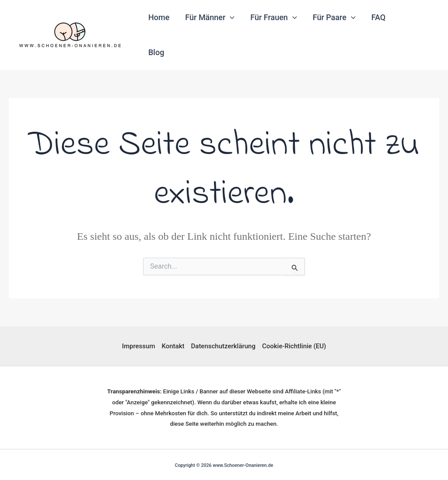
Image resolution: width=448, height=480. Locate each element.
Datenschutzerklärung (223, 346)
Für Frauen (273, 18)
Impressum (139, 346)
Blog (156, 52)
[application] (230, 18)
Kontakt (173, 346)
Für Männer (210, 18)
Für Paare (334, 18)
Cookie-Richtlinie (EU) (294, 346)
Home (159, 17)
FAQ (379, 17)
